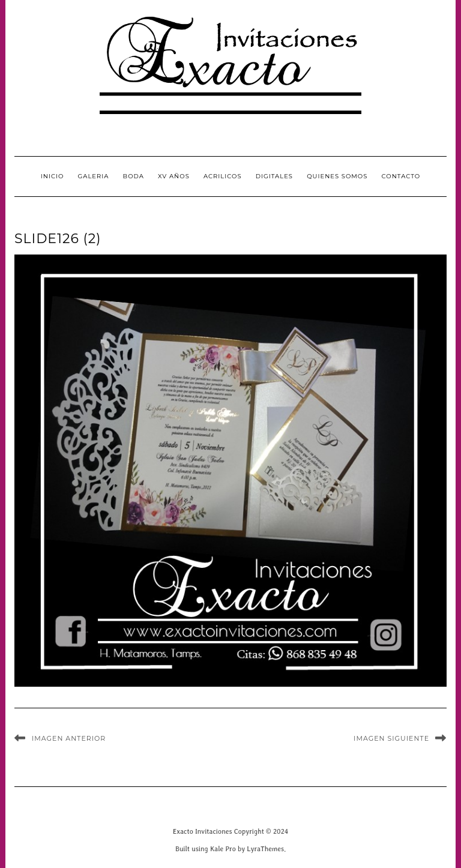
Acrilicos (223, 176)
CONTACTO (401, 176)
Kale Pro (223, 848)
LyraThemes (265, 848)
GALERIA (94, 176)
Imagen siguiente (391, 738)
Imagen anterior (69, 738)
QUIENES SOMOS (337, 176)
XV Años (174, 176)
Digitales (274, 176)
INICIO (53, 176)
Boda (134, 176)
